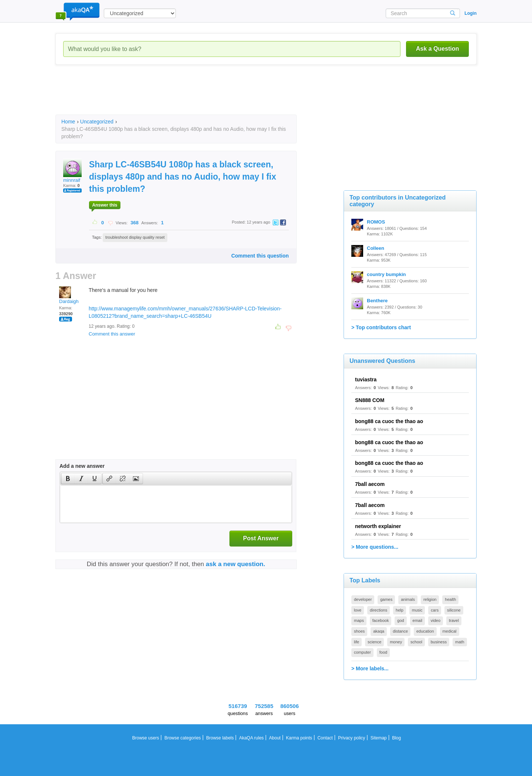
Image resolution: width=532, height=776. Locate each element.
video (436, 620)
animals (408, 599)
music (417, 610)
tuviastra (366, 380)
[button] (68, 479)
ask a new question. (236, 564)
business (439, 642)
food (383, 652)
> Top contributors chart (381, 327)
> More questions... (375, 547)
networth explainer (378, 526)
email (417, 620)
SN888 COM (370, 400)
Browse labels (220, 738)
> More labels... (370, 668)
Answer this (105, 205)
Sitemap (379, 738)
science (374, 642)
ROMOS (376, 222)
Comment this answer (112, 334)
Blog (396, 738)
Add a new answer (82, 466)
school (416, 642)
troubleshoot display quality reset (135, 237)
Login (470, 13)
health (450, 599)
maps (359, 620)
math (460, 642)
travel (454, 620)
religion (430, 599)
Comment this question (260, 256)
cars (435, 610)
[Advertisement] (190, 96)
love (358, 610)
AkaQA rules (251, 738)
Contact (325, 738)
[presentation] (68, 479)
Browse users (146, 738)
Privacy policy (352, 738)
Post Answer (261, 538)
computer (362, 652)
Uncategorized (97, 122)
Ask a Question (437, 49)
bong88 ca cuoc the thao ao (389, 421)
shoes (359, 631)
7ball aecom (370, 484)
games (386, 599)
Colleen (376, 248)
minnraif (72, 171)
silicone (454, 610)
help (400, 610)
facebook (381, 620)
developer (363, 599)
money (396, 642)
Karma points (299, 738)
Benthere (377, 301)
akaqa (379, 631)
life (357, 642)
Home (68, 122)
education (425, 631)
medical (450, 631)
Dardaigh (69, 295)
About (275, 738)
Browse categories (183, 738)
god (400, 620)
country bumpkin (386, 274)
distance (400, 631)
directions (378, 610)
